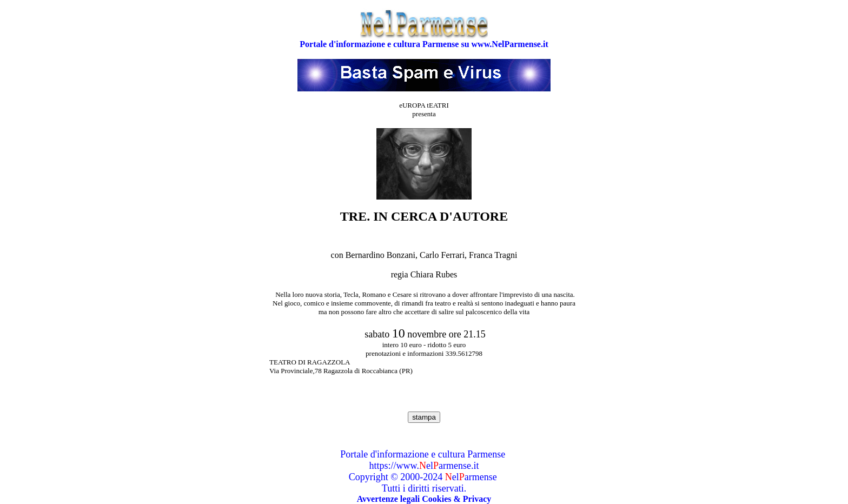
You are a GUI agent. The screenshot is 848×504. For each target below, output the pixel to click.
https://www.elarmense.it (424, 466)
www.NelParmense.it (510, 44)
